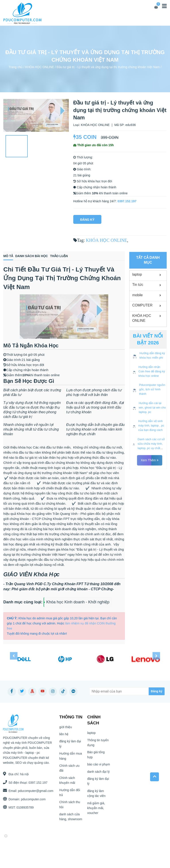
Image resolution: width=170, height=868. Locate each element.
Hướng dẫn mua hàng (71, 758)
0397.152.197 (127, 201)
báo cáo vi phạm (99, 766)
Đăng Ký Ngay (87, 221)
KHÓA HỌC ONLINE (40, 67)
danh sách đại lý (98, 774)
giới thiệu (66, 729)
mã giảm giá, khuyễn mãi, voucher (96, 810)
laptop (137, 316)
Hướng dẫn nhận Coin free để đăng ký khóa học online (152, 412)
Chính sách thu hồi (70, 807)
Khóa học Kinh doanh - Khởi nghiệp (78, 602)
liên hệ (64, 736)
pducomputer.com (31, 799)
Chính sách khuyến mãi (67, 782)
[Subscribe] (147, 691)
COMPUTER (143, 346)
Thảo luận (59, 256)
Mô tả (8, 256)
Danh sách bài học (32, 256)
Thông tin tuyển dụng (98, 744)
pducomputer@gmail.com (34, 791)
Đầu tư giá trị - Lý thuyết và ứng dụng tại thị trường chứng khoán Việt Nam (108, 67)
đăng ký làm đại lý (70, 746)
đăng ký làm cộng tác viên (96, 795)
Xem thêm (150, 501)
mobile (138, 336)
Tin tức (138, 326)
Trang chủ (16, 67)
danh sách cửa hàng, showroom (71, 819)
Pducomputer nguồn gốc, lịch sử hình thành (152, 430)
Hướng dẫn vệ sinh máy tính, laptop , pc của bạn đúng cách (151, 467)
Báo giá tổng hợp (96, 757)
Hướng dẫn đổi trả (70, 794)
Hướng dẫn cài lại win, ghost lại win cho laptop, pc (152, 449)
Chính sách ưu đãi (70, 770)
